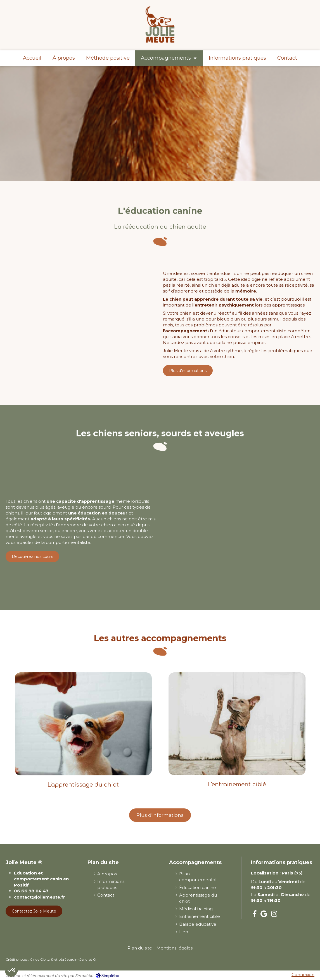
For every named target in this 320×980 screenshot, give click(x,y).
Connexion (303, 975)
